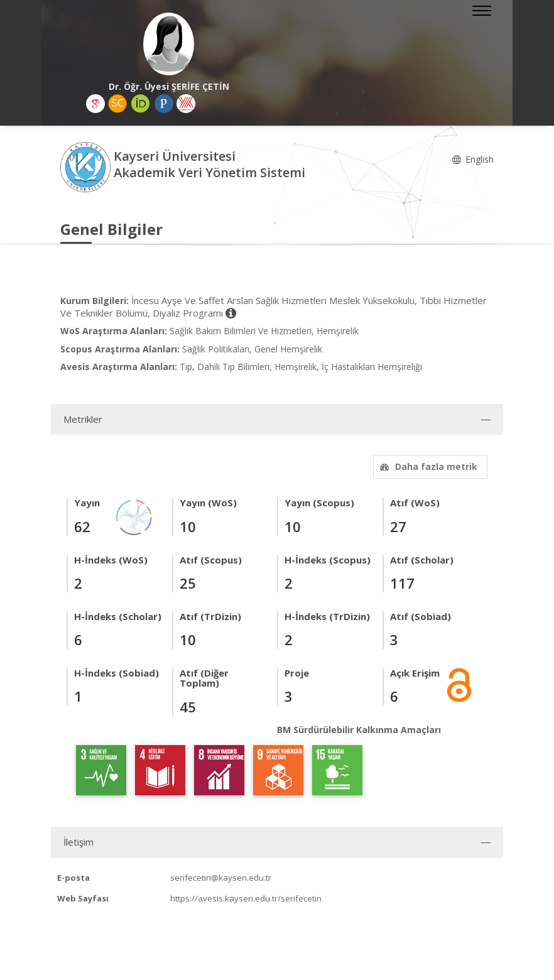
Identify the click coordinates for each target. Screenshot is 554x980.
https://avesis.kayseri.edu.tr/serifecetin (246, 898)
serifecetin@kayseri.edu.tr (221, 878)
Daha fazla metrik (427, 466)
